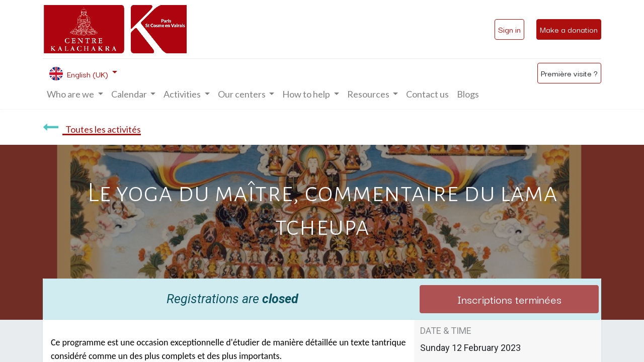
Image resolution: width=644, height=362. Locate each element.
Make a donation (569, 29)
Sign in (509, 29)
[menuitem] (427, 94)
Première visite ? (569, 73)
